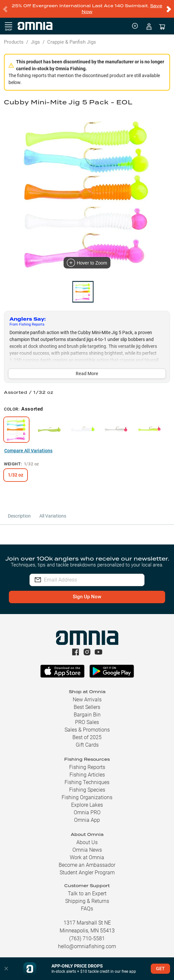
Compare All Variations (28, 451)
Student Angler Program (87, 873)
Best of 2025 (87, 737)
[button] (6, 969)
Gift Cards (87, 745)
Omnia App (87, 820)
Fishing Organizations (87, 797)
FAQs (87, 909)
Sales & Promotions (87, 730)
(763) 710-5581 (87, 938)
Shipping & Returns (87, 901)
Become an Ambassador (87, 865)
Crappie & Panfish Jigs (72, 42)
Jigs (35, 42)
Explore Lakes (87, 805)
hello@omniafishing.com (87, 946)
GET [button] (160, 969)
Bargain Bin (87, 715)
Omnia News (87, 850)
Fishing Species (87, 790)
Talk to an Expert (87, 894)
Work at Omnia (87, 857)
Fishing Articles (87, 775)
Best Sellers (87, 707)
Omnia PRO (87, 812)
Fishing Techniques (87, 782)
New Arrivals (87, 700)
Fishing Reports (87, 767)
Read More (87, 373)
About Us (87, 842)
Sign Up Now (87, 597)
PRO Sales (87, 722)
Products (14, 42)
